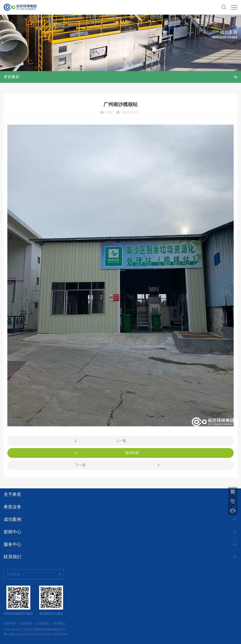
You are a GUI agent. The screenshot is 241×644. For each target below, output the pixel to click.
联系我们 (59, 623)
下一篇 (80, 465)
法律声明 (10, 623)
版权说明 (26, 623)
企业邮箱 (43, 623)
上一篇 (121, 441)
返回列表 (132, 453)
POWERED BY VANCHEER (50, 634)
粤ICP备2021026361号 (18, 634)
